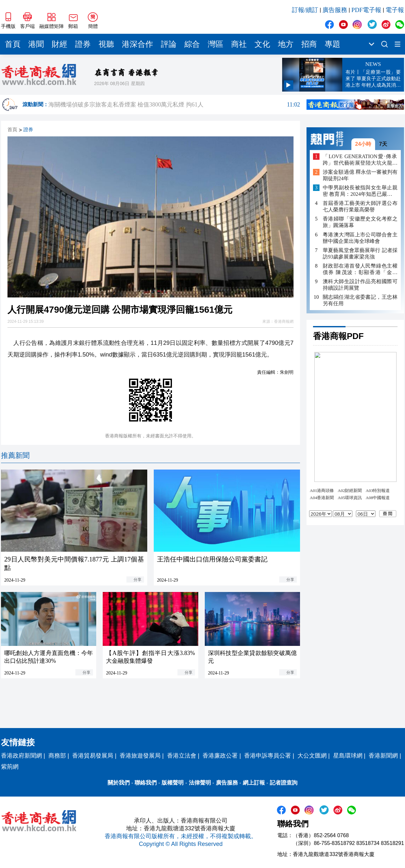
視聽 (106, 44)
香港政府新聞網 (21, 756)
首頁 (13, 44)
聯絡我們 (146, 783)
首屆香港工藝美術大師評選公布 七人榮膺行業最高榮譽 (360, 206)
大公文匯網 (312, 756)
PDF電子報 (366, 10)
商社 (239, 44)
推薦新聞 (15, 455)
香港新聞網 (383, 756)
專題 (333, 44)
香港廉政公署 (220, 756)
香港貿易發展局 (93, 756)
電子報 (395, 10)
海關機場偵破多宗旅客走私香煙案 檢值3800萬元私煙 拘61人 (174, 105)
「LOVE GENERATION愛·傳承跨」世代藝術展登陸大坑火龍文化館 (360, 160)
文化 (262, 44)
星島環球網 (348, 756)
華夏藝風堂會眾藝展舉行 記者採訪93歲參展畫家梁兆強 (360, 253)
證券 (83, 44)
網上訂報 (254, 783)
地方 (286, 44)
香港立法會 (182, 756)
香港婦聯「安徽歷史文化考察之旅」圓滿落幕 (360, 222)
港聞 (36, 44)
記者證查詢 (284, 783)
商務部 (57, 756)
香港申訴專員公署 (268, 756)
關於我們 (119, 783)
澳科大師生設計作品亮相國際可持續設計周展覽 (360, 285)
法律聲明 (200, 783)
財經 (59, 44)
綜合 (192, 44)
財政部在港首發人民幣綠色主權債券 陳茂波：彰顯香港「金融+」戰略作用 (360, 269)
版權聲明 (173, 783)
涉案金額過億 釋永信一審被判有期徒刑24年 (360, 175)
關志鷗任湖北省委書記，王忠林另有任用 (360, 300)
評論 (169, 44)
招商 (309, 44)
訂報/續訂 (305, 10)
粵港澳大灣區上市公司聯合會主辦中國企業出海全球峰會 (360, 238)
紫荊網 (10, 767)
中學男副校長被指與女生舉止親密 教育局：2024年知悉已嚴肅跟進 (360, 191)
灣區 (216, 44)
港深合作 (137, 44)
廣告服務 (335, 10)
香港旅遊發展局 (140, 756)
